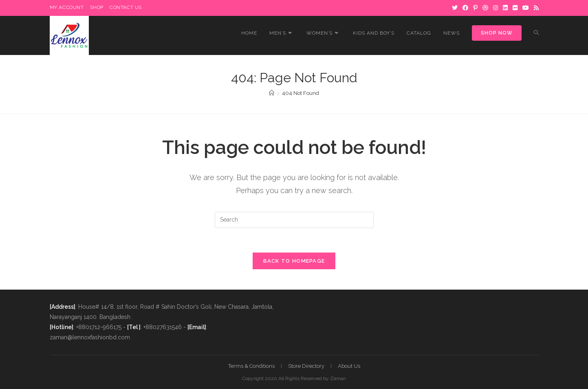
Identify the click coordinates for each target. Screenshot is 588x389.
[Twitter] (455, 8)
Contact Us (126, 7)
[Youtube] (526, 8)
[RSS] (535, 8)
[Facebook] (465, 8)
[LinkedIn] (505, 8)
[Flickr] (515, 8)
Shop (97, 7)
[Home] (272, 93)
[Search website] (536, 33)
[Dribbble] (485, 8)
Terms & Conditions (251, 366)
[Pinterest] (475, 8)
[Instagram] (496, 8)
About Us (349, 366)
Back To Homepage (294, 261)
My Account (67, 7)
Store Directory (306, 366)
